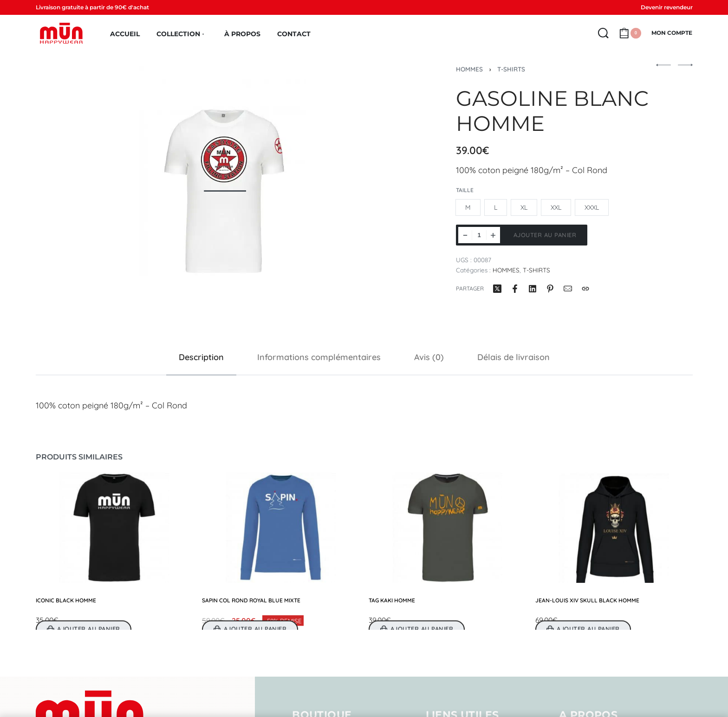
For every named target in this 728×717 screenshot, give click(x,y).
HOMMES (469, 69)
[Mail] (568, 289)
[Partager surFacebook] (515, 289)
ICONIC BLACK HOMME (66, 600)
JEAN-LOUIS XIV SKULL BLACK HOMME (587, 600)
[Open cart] (630, 33)
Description (201, 357)
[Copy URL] (585, 289)
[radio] (468, 207)
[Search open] (603, 33)
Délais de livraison (513, 357)
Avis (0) (429, 357)
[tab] (201, 357)
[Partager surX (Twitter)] (497, 289)
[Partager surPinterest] (550, 289)
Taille (465, 190)
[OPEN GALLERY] (223, 191)
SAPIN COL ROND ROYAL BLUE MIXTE (251, 600)
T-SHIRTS (511, 69)
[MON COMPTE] (672, 33)
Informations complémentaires (319, 357)
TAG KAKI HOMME (392, 600)
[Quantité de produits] (479, 235)
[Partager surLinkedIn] (533, 289)
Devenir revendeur (667, 7)
